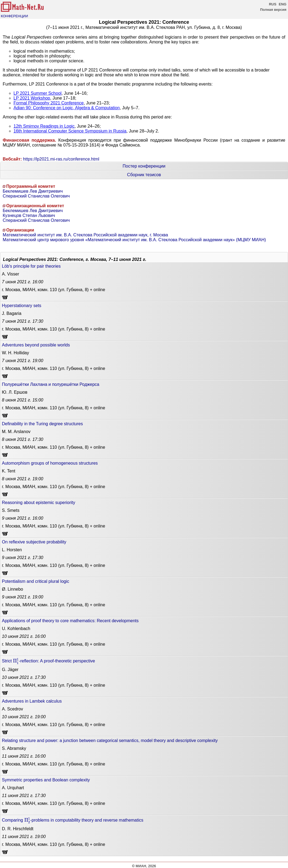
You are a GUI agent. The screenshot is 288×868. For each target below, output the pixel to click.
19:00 (23, 361)
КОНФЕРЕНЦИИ (14, 16)
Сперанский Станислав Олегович (36, 196)
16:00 (23, 282)
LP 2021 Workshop (32, 98)
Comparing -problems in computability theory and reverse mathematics (73, 820)
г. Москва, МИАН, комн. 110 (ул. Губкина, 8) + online (53, 290)
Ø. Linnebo (12, 589)
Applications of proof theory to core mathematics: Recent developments (70, 621)
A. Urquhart (13, 788)
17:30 (23, 321)
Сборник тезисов (144, 175)
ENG (283, 4)
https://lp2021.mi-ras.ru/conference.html (61, 159)
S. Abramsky (14, 748)
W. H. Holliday (15, 353)
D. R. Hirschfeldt (18, 829)
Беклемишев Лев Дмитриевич (33, 191)
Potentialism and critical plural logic (36, 581)
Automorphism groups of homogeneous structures (50, 463)
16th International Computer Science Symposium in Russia (70, 131)
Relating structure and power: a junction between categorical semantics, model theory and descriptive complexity (110, 741)
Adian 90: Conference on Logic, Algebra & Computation (67, 108)
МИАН (141, 866)
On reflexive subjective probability (34, 542)
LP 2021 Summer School (38, 93)
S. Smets (11, 510)
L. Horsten (12, 550)
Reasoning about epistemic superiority (38, 503)
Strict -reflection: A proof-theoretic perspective (48, 661)
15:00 (23, 400)
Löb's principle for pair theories (31, 266)
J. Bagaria (12, 313)
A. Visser (11, 274)
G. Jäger (10, 670)
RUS (272, 4)
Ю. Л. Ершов (15, 392)
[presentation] (16, 661)
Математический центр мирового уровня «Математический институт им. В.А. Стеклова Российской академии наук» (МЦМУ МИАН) (134, 240)
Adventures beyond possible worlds (36, 345)
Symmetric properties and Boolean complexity (46, 780)
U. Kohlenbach (16, 629)
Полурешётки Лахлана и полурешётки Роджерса (51, 384)
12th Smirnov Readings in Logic (44, 126)
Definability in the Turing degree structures (42, 424)
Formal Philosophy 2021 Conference (49, 103)
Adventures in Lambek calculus (32, 701)
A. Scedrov (12, 709)
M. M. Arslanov (16, 432)
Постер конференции (144, 166)
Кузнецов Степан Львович (29, 215)
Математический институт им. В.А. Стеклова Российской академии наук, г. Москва (85, 235)
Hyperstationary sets (22, 306)
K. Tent (9, 471)
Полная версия (273, 10)
